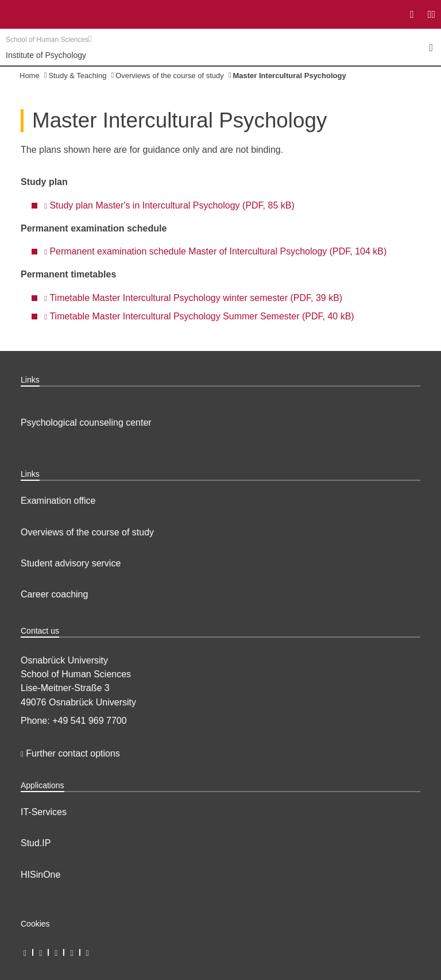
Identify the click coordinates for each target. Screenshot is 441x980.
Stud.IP (36, 843)
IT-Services (44, 812)
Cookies (35, 924)
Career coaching (54, 594)
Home (30, 76)
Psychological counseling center (86, 423)
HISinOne (40, 875)
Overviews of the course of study (170, 76)
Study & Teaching (77, 76)
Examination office (58, 501)
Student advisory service (71, 563)
